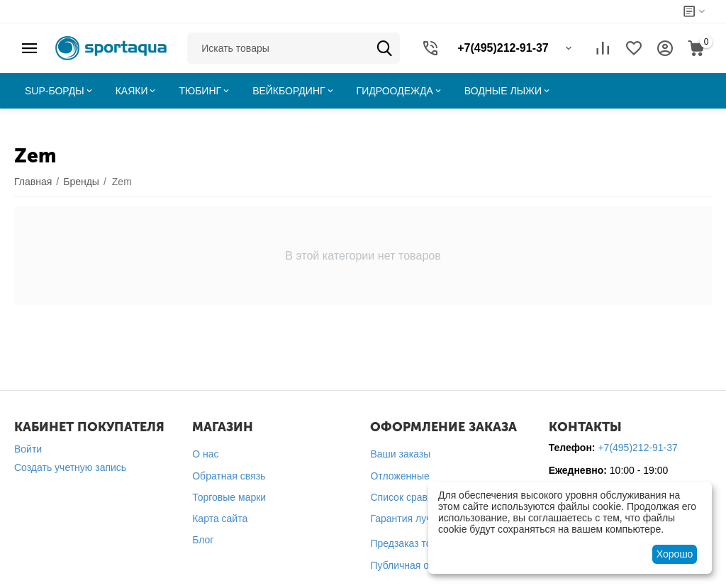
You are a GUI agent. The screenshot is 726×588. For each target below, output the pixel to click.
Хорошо (675, 554)
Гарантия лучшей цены (423, 518)
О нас (205, 454)
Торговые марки (229, 497)
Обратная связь (229, 476)
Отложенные (400, 476)
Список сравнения (412, 497)
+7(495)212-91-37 (637, 448)
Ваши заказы (400, 454)
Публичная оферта (414, 565)
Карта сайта (220, 518)
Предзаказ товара (412, 543)
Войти (28, 449)
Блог (203, 540)
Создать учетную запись (70, 467)
